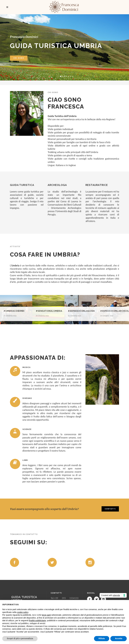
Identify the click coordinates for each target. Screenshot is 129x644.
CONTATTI (110, 509)
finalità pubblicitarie (37, 620)
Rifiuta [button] (102, 638)
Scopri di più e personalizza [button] (20, 638)
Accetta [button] (119, 638)
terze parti (46, 615)
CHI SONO (19, 58)
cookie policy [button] (23, 612)
